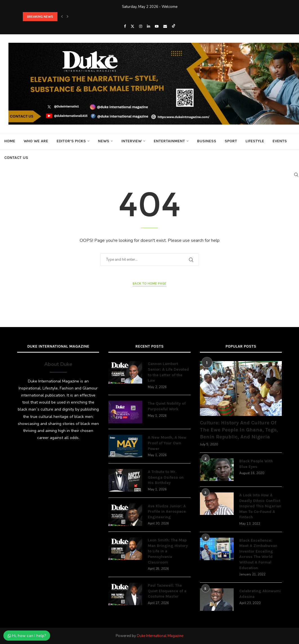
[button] (62, 17)
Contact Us (16, 158)
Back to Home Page (149, 283)
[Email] (165, 26)
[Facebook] (125, 26)
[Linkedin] (149, 26)
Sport (231, 141)
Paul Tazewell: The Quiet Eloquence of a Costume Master (167, 591)
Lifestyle (255, 141)
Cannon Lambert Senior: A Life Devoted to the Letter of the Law (168, 372)
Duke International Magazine (160, 636)
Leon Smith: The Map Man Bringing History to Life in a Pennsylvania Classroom (168, 551)
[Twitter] (132, 26)
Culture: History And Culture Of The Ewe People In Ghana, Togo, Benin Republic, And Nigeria (239, 430)
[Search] (296, 175)
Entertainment (169, 141)
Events (280, 141)
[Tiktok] (174, 26)
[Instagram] (141, 26)
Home (10, 141)
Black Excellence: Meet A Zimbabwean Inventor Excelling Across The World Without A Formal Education (258, 554)
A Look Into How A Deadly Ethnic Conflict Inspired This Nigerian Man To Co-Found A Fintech (260, 506)
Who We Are (36, 141)
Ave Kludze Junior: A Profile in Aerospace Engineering (167, 512)
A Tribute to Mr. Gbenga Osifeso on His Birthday (166, 477)
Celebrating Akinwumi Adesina (260, 594)
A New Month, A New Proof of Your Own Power (167, 443)
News (104, 141)
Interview (131, 141)
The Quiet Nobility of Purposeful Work (167, 406)
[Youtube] (157, 26)
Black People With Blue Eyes (256, 464)
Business (207, 141)
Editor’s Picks (71, 141)
